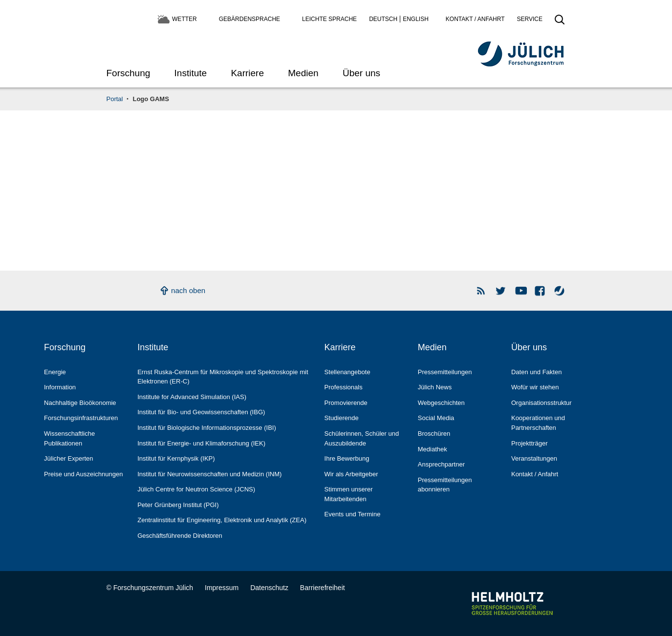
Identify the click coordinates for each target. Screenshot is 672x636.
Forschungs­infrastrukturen (81, 418)
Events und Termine (353, 514)
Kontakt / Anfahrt (475, 19)
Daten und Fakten (536, 372)
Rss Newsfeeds (482, 291)
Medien (303, 73)
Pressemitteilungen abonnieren (445, 485)
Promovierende (346, 403)
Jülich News (435, 387)
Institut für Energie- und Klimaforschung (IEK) (201, 443)
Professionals (344, 387)
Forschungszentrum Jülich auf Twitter (501, 291)
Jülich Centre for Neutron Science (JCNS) (196, 489)
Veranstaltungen (534, 458)
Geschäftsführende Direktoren (180, 536)
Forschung (129, 73)
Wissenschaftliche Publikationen (69, 438)
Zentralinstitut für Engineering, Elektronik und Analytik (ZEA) (222, 520)
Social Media (436, 418)
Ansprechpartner (441, 464)
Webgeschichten (441, 403)
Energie (55, 372)
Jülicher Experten (69, 458)
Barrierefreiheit (323, 588)
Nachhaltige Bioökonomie (80, 403)
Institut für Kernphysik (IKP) (176, 458)
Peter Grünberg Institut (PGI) (178, 505)
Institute (191, 73)
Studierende (342, 418)
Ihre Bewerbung (347, 458)
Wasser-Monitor (560, 291)
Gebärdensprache (249, 19)
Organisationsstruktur (542, 403)
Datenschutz (269, 588)
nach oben (188, 290)
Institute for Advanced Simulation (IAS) (192, 397)
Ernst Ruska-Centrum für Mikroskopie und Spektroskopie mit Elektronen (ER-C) (223, 377)
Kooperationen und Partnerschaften (538, 423)
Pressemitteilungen (445, 372)
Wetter (184, 19)
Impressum (222, 588)
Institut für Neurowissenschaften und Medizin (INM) (209, 474)
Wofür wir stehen (535, 387)
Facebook (540, 291)
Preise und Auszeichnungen (83, 474)
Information (60, 387)
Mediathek (433, 449)
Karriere (247, 73)
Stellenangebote (347, 372)
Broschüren (434, 434)
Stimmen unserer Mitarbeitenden (349, 494)
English (416, 19)
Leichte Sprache (329, 19)
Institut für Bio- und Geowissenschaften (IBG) (201, 412)
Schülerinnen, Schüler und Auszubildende (362, 438)
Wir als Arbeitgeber (351, 474)
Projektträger (530, 443)
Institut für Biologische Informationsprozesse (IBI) (207, 428)
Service (530, 19)
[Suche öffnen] (560, 22)
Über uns (361, 73)
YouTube (521, 291)
